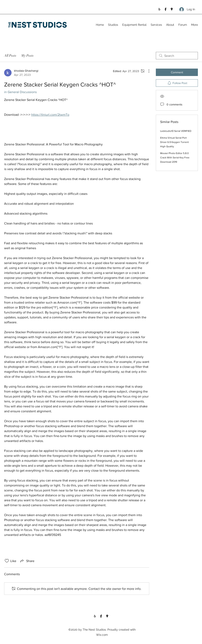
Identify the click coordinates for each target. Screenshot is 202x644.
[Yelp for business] (159, 9)
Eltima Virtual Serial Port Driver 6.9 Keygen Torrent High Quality (174, 142)
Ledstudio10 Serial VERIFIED (176, 131)
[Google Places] (172, 9)
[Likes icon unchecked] (7, 561)
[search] (177, 56)
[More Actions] (147, 71)
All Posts (10, 56)
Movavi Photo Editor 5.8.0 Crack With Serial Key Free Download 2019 (175, 158)
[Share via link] (27, 561)
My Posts (27, 56)
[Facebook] (166, 9)
